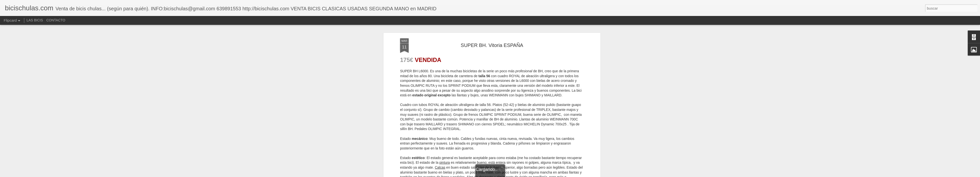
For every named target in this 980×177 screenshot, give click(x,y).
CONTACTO (56, 20)
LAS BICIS (35, 20)
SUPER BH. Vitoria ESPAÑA (492, 45)
